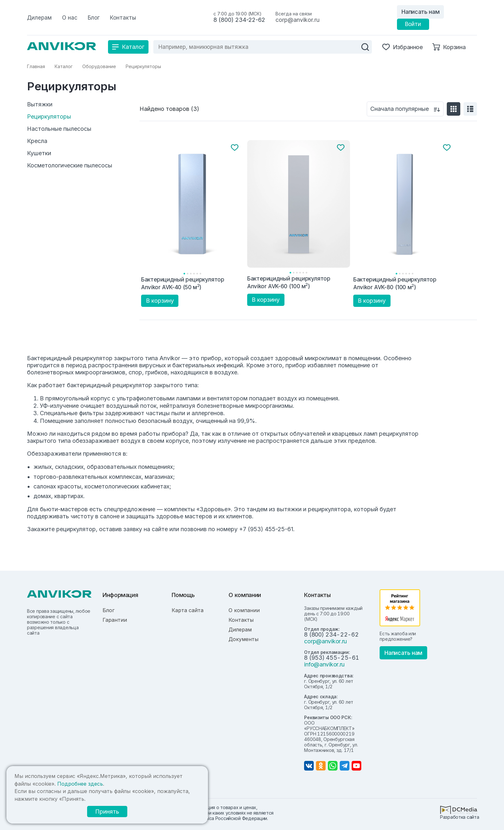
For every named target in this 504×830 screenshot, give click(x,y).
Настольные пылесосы (59, 129)
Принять (107, 812)
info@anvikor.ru (324, 664)
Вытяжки (40, 104)
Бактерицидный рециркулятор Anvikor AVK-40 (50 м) (183, 283)
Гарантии (115, 620)
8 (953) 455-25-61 (331, 658)
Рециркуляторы (49, 117)
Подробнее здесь (80, 784)
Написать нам (420, 12)
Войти (413, 24)
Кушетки (39, 153)
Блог (108, 610)
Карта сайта (188, 610)
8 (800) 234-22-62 (239, 20)
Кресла (37, 141)
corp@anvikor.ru (297, 20)
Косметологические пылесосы (70, 165)
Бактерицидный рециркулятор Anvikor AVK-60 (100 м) (289, 282)
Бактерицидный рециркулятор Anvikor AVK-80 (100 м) (395, 283)
